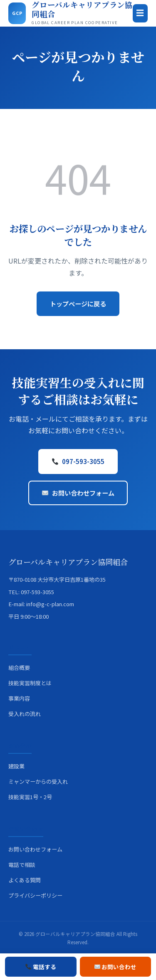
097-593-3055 (78, 461)
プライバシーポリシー (35, 895)
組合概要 (19, 668)
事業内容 (19, 698)
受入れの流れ (25, 714)
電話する (41, 967)
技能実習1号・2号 (30, 797)
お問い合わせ (116, 967)
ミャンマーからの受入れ (38, 781)
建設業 (16, 766)
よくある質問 (25, 880)
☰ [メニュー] (140, 13)
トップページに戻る (78, 304)
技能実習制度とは (30, 683)
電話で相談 (22, 865)
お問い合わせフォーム (78, 493)
